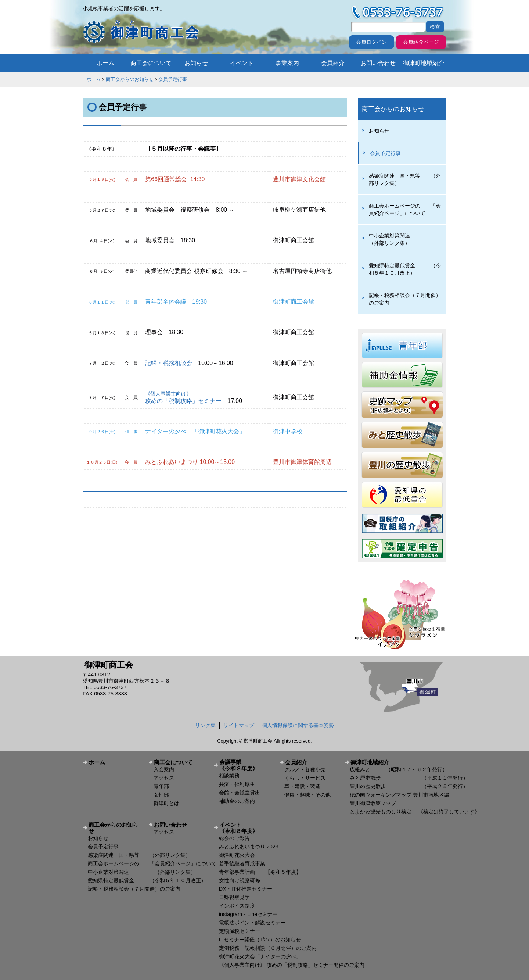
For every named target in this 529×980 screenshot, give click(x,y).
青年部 (161, 786)
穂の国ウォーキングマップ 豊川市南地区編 (399, 795)
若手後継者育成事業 (242, 863)
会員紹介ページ (421, 42)
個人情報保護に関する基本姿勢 (298, 725)
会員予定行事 (173, 79)
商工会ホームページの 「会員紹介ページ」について (405, 210)
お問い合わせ (378, 63)
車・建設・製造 (302, 786)
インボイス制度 (237, 906)
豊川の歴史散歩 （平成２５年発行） (409, 786)
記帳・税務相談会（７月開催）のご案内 (405, 299)
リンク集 (205, 725)
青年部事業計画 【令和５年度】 (260, 872)
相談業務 (229, 776)
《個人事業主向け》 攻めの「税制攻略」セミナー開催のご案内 (292, 965)
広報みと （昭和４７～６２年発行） (399, 769)
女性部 (161, 795)
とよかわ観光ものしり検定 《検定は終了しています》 (415, 812)
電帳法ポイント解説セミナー (252, 923)
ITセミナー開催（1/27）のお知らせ (260, 940)
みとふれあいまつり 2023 (249, 847)
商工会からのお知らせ (130, 79)
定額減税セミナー (240, 931)
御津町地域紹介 (424, 63)
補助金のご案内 (237, 801)
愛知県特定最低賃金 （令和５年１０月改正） (405, 269)
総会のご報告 (234, 838)
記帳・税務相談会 (169, 363)
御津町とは (166, 803)
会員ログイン (371, 42)
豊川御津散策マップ (373, 803)
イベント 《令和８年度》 (246, 828)
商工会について (151, 63)
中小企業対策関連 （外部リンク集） (402, 239)
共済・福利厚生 (237, 784)
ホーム (105, 63)
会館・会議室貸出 (240, 793)
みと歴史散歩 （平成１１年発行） (409, 778)
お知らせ (196, 63)
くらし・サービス (305, 778)
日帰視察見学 (234, 897)
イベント (242, 63)
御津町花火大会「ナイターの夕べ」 (260, 956)
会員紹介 (333, 63)
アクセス (164, 778)
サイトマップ (239, 725)
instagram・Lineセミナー (248, 914)
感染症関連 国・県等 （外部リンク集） (405, 179)
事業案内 (287, 63)
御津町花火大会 (237, 855)
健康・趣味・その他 (307, 795)
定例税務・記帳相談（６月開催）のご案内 (268, 948)
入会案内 (164, 769)
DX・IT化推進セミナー (246, 889)
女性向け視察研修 (240, 880)
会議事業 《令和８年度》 (246, 765)
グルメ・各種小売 (305, 769)
